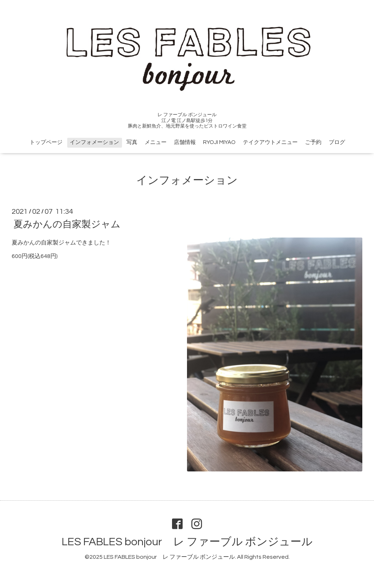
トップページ (46, 142)
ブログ (337, 142)
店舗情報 (185, 142)
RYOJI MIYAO (219, 142)
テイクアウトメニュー (270, 142)
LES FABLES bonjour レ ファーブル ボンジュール (187, 542)
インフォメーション (94, 142)
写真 (132, 142)
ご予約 (313, 142)
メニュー (156, 142)
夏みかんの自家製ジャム (67, 224)
